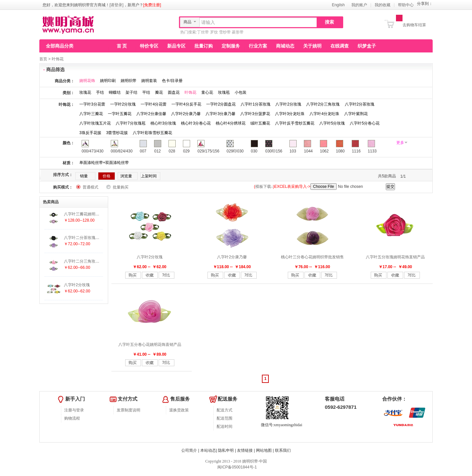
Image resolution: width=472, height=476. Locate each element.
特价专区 (149, 46)
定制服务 (231, 46)
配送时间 (225, 426)
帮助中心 (406, 5)
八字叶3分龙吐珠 (290, 114)
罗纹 (214, 32)
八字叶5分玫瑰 (332, 123)
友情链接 (245, 450)
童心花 (207, 92)
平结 (146, 92)
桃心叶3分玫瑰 (163, 123)
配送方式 (225, 410)
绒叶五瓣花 (260, 123)
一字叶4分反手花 (186, 104)
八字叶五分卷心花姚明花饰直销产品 (150, 345)
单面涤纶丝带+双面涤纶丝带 (104, 163)
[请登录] (117, 5)
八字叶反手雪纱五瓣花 (295, 123)
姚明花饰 (87, 81)
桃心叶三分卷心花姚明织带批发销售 (312, 257)
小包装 (241, 92)
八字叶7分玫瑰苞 (131, 123)
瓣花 (159, 92)
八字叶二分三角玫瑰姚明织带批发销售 (97, 261)
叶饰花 (58, 59)
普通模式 (90, 187)
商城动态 (285, 46)
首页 (43, 59)
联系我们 (283, 450)
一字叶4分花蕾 (154, 104)
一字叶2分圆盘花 (221, 104)
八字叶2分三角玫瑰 (323, 104)
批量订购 (204, 46)
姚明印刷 (108, 81)
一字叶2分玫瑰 (123, 104)
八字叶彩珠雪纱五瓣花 (152, 133)
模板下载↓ (264, 187)
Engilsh (338, 5)
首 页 (122, 46)
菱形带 (238, 32)
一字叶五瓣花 (120, 114)
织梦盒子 (367, 46)
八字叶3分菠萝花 (255, 114)
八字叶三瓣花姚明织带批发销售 (91, 214)
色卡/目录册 (172, 81)
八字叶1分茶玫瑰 (256, 104)
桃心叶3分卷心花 (196, 123)
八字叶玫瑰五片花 (95, 123)
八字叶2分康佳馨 (151, 114)
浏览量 (126, 176)
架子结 (131, 92)
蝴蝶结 (115, 92)
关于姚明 (312, 46)
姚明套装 (149, 81)
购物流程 (72, 418)
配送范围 (225, 418)
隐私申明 (226, 450)
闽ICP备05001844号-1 (236, 467)
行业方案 (258, 46)
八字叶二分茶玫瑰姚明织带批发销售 (95, 238)
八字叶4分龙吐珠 (324, 114)
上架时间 (149, 176)
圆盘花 (174, 92)
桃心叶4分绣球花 (231, 123)
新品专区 (176, 46)
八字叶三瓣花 (91, 114)
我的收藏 (383, 5)
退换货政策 (179, 410)
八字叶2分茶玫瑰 (360, 104)
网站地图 (264, 450)
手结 (100, 92)
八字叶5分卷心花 (365, 123)
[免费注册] (152, 5)
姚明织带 (128, 81)
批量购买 (121, 187)
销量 (84, 176)
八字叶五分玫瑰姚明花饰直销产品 (395, 257)
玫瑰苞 (224, 92)
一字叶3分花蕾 (92, 104)
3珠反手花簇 (90, 133)
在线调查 (340, 46)
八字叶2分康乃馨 (186, 114)
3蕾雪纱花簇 (117, 133)
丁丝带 (203, 32)
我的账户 (359, 5)
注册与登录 (74, 410)
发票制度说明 (128, 410)
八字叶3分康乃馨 (220, 114)
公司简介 (189, 450)
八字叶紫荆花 (356, 114)
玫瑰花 (85, 92)
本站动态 (208, 450)
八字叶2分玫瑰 (288, 104)
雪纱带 (225, 32)
